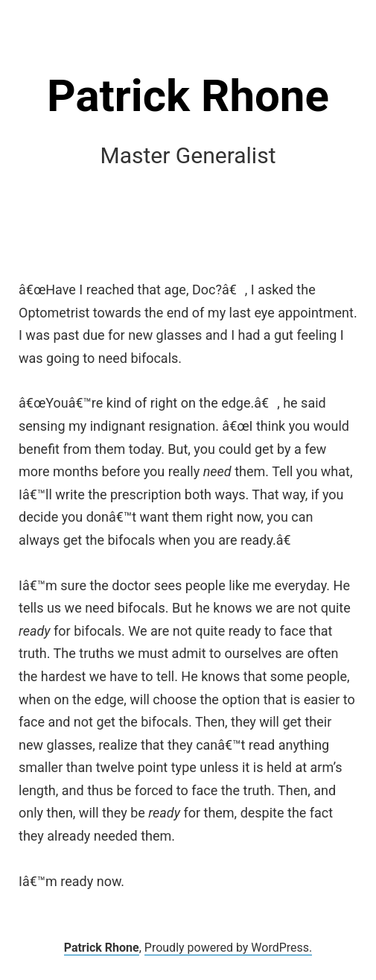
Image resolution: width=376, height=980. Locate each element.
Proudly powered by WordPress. (229, 948)
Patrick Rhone (188, 96)
